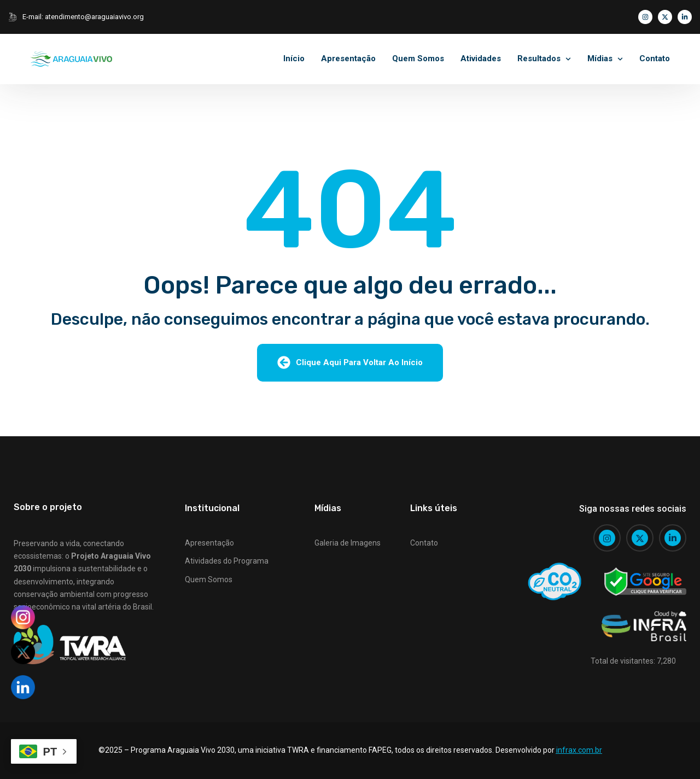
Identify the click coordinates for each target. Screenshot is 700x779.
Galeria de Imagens (348, 543)
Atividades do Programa (227, 561)
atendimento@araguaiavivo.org (94, 17)
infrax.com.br (579, 750)
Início (294, 58)
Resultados (539, 58)
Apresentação (348, 58)
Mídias (600, 58)
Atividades (481, 58)
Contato (655, 58)
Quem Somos (418, 58)
